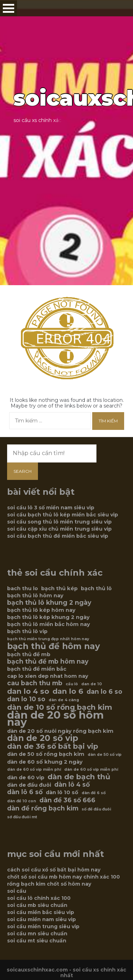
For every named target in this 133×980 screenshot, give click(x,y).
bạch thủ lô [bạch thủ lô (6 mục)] (96, 588)
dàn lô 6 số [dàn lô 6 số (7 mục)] (25, 792)
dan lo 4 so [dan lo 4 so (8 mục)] (28, 691)
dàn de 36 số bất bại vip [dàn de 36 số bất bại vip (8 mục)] (53, 746)
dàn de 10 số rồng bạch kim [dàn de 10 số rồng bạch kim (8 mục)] (60, 707)
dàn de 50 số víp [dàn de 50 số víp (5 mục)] (105, 755)
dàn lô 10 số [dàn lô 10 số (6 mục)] (62, 792)
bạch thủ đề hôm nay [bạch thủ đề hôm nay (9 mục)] (54, 646)
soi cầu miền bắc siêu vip (41, 912)
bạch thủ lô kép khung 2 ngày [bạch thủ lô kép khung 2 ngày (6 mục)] (48, 617)
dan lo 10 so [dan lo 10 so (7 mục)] (26, 699)
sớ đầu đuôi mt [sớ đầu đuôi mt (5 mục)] (22, 817)
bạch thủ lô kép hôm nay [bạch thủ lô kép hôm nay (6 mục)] (41, 610)
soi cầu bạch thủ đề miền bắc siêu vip (58, 536)
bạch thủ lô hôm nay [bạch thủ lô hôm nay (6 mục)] (35, 596)
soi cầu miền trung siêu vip (43, 926)
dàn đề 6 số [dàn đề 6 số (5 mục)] (94, 793)
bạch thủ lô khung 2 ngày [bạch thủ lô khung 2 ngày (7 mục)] (49, 603)
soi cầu (17, 891)
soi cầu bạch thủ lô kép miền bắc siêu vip (63, 515)
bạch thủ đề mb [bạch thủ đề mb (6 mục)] (29, 654)
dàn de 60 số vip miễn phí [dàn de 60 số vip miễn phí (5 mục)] (34, 769)
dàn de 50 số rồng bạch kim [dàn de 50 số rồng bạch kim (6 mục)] (46, 754)
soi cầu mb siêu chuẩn (37, 905)
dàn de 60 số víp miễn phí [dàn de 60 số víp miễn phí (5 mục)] (91, 769)
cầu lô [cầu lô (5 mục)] (72, 684)
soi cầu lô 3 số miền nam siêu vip (51, 508)
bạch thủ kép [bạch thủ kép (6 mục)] (59, 588)
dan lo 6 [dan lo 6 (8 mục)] (68, 691)
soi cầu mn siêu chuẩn (37, 934)
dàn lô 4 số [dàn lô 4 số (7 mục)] (72, 785)
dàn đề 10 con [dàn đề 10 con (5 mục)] (22, 801)
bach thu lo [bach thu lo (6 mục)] (23, 588)
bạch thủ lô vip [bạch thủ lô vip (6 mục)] (27, 631)
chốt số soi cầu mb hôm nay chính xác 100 (63, 877)
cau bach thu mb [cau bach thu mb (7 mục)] (35, 683)
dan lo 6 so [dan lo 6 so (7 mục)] (104, 692)
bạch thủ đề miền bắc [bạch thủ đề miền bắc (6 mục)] (37, 669)
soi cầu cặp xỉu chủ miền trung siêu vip (59, 529)
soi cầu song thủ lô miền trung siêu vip (59, 522)
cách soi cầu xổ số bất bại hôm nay (54, 870)
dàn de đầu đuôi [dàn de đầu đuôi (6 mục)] (29, 785)
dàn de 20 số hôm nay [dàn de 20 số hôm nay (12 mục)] (56, 719)
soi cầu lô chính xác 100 (39, 898)
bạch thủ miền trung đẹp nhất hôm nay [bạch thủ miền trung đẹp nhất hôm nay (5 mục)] (48, 639)
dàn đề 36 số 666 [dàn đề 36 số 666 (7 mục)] (67, 800)
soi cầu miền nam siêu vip (41, 919)
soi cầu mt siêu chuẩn (37, 941)
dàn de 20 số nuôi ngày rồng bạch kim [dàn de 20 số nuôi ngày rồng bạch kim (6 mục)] (60, 731)
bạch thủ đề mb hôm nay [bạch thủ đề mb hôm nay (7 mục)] (48, 661)
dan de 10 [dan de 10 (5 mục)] (92, 684)
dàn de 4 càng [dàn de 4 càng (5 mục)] (64, 700)
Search (23, 471)
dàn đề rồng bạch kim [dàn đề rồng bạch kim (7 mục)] (43, 808)
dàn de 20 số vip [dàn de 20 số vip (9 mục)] (43, 738)
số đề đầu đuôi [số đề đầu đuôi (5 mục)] (96, 809)
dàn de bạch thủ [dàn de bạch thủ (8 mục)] (79, 777)
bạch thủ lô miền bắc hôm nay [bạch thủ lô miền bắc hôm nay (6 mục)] (49, 624)
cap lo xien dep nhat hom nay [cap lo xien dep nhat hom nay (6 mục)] (48, 676)
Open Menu (9, 8)
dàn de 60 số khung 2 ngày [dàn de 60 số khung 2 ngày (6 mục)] (45, 762)
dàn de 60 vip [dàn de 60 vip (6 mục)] (26, 777)
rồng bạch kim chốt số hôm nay (49, 884)
